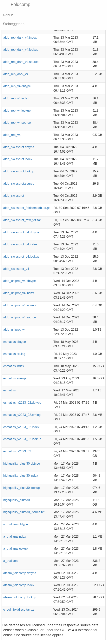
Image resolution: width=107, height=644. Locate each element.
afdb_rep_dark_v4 (16, 74)
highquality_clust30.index (21, 476)
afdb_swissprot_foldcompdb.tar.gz (27, 208)
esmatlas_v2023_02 (17, 451)
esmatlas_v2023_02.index (21, 427)
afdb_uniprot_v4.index (19, 293)
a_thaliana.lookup (15, 549)
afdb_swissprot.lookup (19, 171)
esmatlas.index (14, 366)
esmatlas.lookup (15, 378)
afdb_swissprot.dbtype (19, 147)
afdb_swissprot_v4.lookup (21, 257)
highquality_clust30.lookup (22, 488)
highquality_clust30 (17, 500)
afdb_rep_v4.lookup (17, 111)
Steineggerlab (14, 24)
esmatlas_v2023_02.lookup (22, 439)
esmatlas (10, 390)
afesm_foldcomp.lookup (20, 597)
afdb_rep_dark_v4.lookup (21, 50)
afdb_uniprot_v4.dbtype (20, 281)
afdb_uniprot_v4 (14, 330)
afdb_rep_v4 (12, 135)
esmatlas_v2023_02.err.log (22, 415)
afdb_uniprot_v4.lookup (19, 305)
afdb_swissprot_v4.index (20, 244)
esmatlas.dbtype (15, 342)
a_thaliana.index (15, 537)
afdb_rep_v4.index (16, 98)
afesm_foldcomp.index (19, 585)
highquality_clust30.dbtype (22, 464)
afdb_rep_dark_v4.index (20, 38)
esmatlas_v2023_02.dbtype (22, 403)
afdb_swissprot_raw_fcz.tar (22, 220)
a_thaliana (10, 561)
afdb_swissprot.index (18, 159)
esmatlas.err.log (14, 354)
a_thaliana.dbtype (16, 524)
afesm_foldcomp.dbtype (20, 573)
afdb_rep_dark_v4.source (21, 62)
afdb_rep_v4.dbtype (17, 86)
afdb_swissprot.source (19, 184)
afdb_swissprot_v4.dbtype (21, 232)
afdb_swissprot (14, 196)
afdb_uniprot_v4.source (20, 317)
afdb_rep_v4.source (17, 123)
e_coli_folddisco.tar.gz (19, 610)
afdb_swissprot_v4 (16, 269)
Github (8, 15)
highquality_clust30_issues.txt (24, 512)
